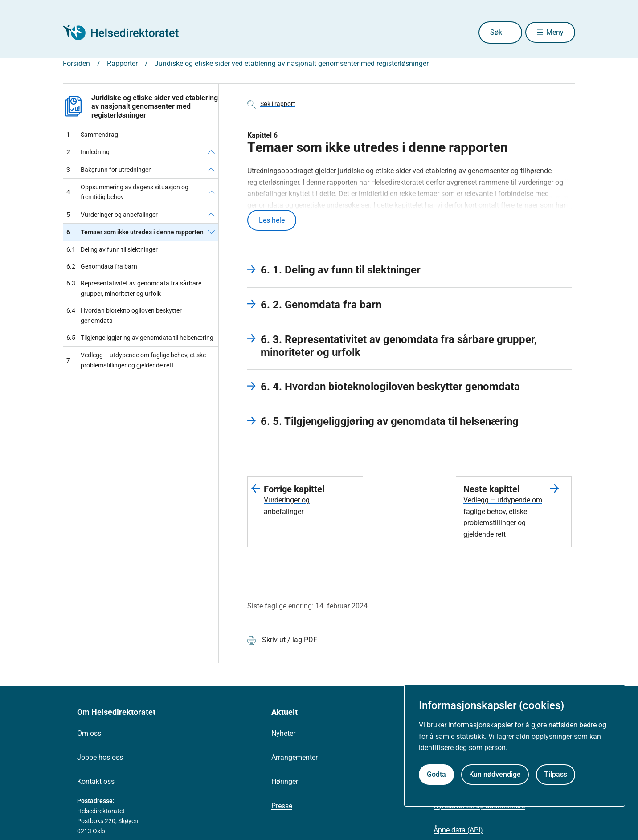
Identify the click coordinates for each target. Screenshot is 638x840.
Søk (489, 32)
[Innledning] (211, 152)
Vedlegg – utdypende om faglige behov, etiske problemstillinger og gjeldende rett (136, 360)
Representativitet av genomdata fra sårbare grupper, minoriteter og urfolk (134, 288)
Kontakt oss (96, 783)
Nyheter (283, 735)
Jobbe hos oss (100, 759)
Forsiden (76, 63)
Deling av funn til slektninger (112, 249)
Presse (282, 807)
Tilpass (556, 774)
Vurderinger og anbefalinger (112, 215)
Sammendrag (92, 135)
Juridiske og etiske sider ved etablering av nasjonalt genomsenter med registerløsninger (292, 63)
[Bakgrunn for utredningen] (211, 170)
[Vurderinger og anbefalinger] (211, 215)
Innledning (88, 152)
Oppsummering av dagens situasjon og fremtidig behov (127, 192)
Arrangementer (294, 759)
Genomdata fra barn (102, 266)
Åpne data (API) (458, 831)
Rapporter (122, 63)
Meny (555, 32)
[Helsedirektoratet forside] (127, 33)
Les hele (272, 221)
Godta (436, 774)
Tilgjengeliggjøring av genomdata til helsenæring (140, 338)
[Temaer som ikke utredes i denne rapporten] (211, 232)
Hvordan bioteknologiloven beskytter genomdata (124, 316)
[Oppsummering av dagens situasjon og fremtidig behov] (212, 192)
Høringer (285, 783)
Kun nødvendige (495, 774)
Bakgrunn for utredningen (109, 170)
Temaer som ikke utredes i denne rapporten (135, 232)
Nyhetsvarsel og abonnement (479, 807)
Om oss (89, 735)
